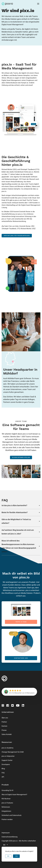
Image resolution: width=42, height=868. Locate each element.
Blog (3, 769)
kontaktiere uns (21, 658)
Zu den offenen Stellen (21, 457)
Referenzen (6, 807)
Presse (4, 730)
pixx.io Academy (8, 748)
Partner (4, 722)
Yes (16, 856)
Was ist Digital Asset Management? (14, 795)
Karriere (4, 726)
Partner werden (7, 819)
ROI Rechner (6, 799)
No (8, 856)
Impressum (6, 833)
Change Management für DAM (13, 752)
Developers (6, 764)
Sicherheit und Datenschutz (12, 815)
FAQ (3, 773)
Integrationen (6, 811)
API (3, 777)
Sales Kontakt (7, 734)
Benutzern (31, 693)
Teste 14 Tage (21, 622)
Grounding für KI (7, 790)
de (6, 845)
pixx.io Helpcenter (8, 756)
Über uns (5, 718)
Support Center (7, 760)
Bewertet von (20, 693)
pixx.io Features (7, 803)
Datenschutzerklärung (10, 837)
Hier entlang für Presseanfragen (17, 236)
